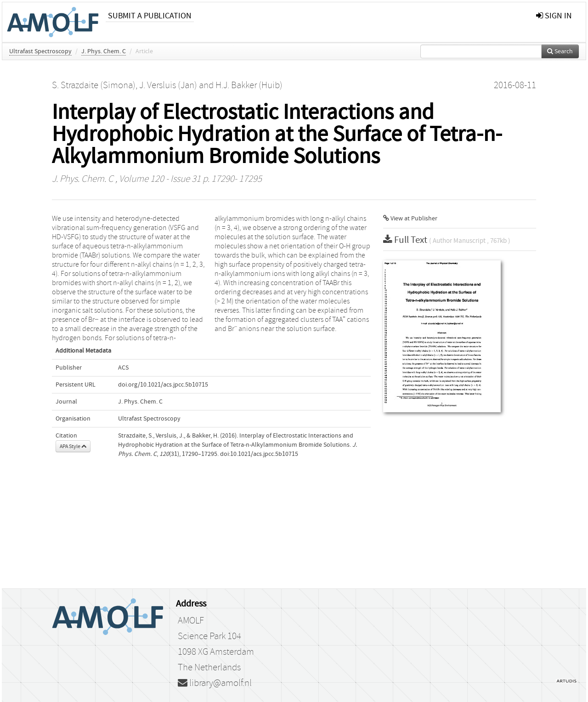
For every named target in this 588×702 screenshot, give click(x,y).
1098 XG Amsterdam (216, 652)
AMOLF (191, 621)
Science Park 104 (209, 636)
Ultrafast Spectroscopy (40, 51)
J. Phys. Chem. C (104, 51)
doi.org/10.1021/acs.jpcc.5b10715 (163, 385)
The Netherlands (209, 668)
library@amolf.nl (215, 683)
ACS (123, 368)
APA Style (73, 446)
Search (560, 51)
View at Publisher (410, 219)
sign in (554, 16)
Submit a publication (150, 16)
